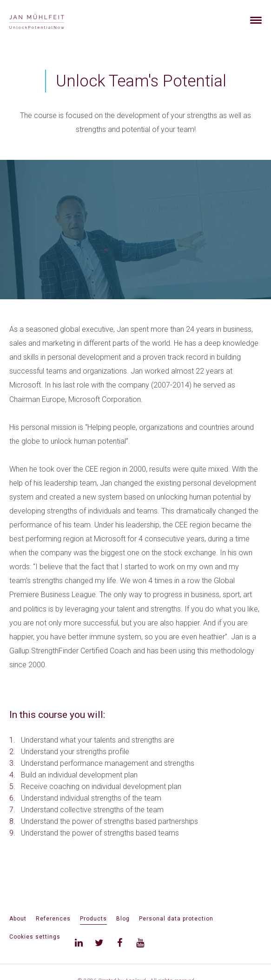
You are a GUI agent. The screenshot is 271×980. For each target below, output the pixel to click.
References (53, 919)
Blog (123, 919)
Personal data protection (176, 919)
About (18, 919)
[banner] (48, 20)
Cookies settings (35, 937)
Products (93, 919)
